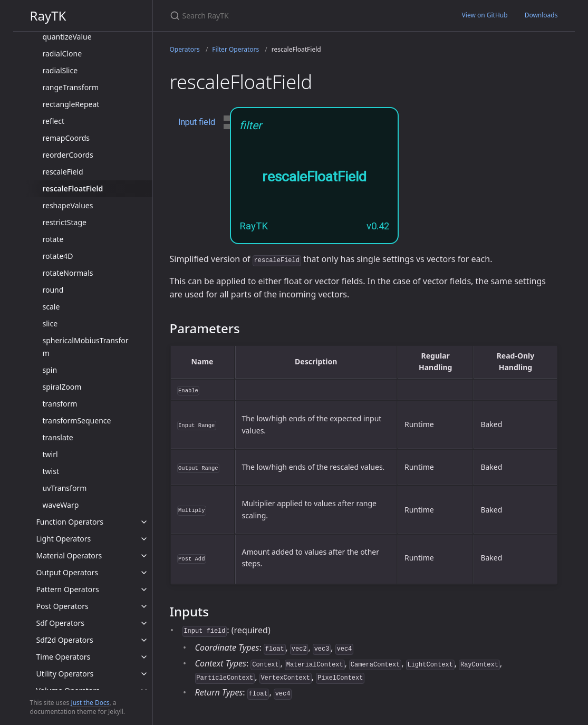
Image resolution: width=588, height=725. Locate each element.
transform (60, 404)
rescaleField (63, 172)
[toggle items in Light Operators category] (144, 539)
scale (51, 307)
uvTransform (65, 488)
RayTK (48, 16)
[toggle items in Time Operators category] (144, 657)
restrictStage (65, 222)
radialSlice (60, 70)
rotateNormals (68, 273)
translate (58, 437)
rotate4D (58, 256)
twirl (50, 454)
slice (50, 323)
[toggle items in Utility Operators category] (144, 674)
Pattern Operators (68, 589)
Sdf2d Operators (65, 640)
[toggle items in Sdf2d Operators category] (144, 640)
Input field (197, 122)
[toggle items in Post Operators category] (144, 606)
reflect (54, 121)
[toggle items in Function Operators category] (144, 522)
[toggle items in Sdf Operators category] (144, 623)
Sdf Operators (61, 623)
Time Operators (64, 657)
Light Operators (64, 539)
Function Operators (70, 522)
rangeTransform (71, 87)
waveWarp (61, 505)
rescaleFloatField (73, 188)
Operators (185, 49)
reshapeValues (68, 205)
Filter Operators (235, 49)
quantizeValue (67, 37)
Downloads (541, 15)
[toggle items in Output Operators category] (144, 573)
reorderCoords (68, 155)
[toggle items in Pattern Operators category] (144, 589)
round (53, 290)
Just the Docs (90, 703)
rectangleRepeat (71, 104)
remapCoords (66, 138)
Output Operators (67, 572)
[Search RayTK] (294, 16)
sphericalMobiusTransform (86, 347)
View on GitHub (485, 15)
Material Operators (69, 555)
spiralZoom (62, 387)
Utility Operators (65, 674)
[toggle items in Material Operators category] (144, 556)
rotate (53, 239)
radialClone (62, 54)
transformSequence (77, 420)
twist (51, 471)
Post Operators (62, 606)
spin (50, 370)
